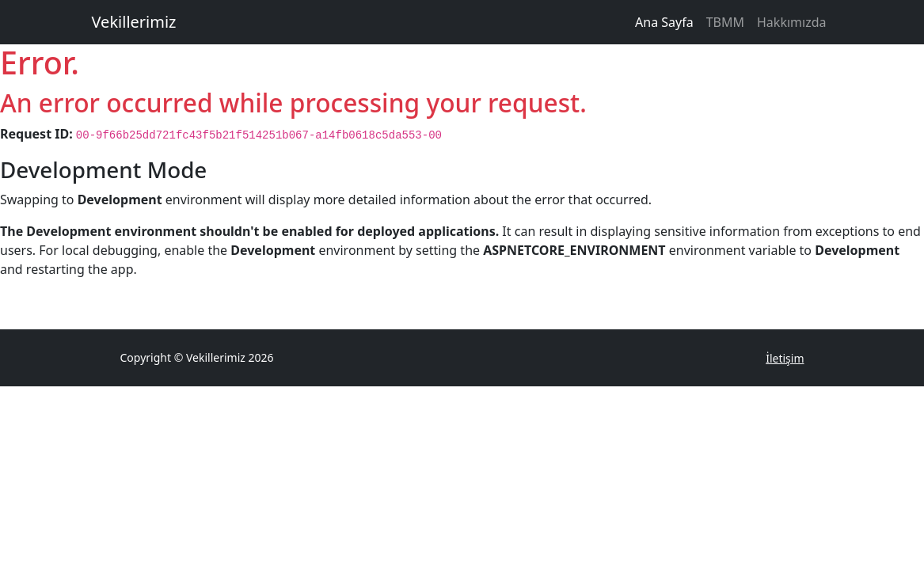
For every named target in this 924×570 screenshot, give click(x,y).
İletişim (785, 358)
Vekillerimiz (134, 22)
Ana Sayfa (664, 22)
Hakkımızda (791, 22)
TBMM (725, 22)
